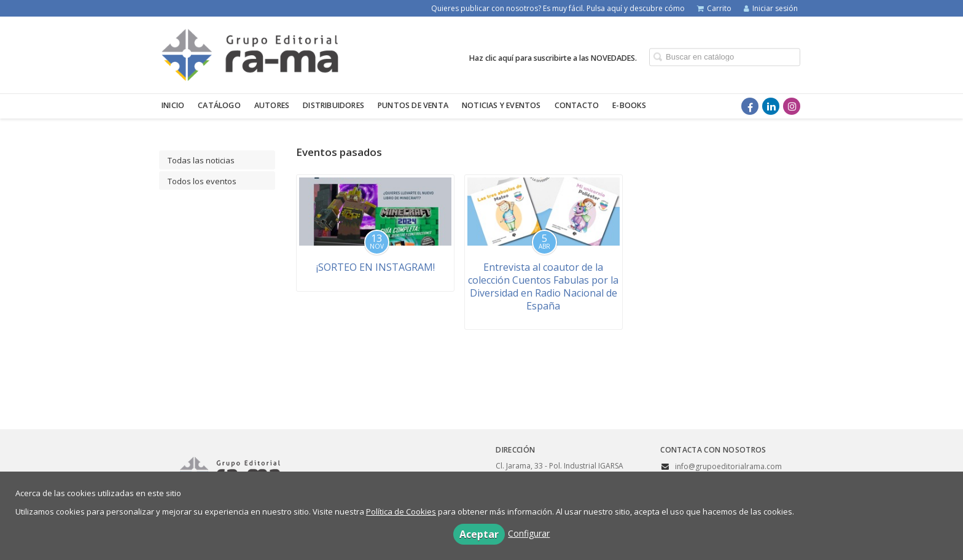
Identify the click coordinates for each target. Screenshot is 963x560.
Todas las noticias (201, 160)
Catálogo (219, 105)
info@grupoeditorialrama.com (728, 466)
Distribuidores (333, 105)
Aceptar (479, 534)
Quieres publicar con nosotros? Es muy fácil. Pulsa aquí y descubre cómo (558, 8)
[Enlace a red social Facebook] (750, 106)
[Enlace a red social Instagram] (792, 106)
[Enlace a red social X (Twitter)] (729, 106)
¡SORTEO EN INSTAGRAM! (376, 267)
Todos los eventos (202, 181)
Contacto (577, 105)
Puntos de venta (413, 105)
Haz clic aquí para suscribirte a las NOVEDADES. (553, 57)
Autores (272, 105)
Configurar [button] (529, 533)
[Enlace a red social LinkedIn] (771, 106)
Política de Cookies (401, 511)
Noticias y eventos (501, 105)
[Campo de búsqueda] (725, 57)
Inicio (173, 105)
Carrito (714, 8)
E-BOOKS (629, 105)
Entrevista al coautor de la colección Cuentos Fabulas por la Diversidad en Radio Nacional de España (543, 286)
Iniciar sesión (771, 8)
